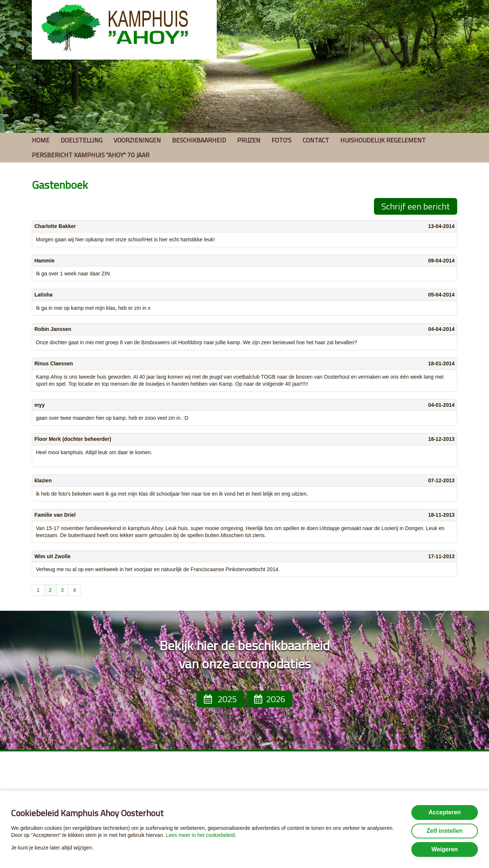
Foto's (281, 140)
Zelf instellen (445, 831)
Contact (316, 140)
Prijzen (249, 140)
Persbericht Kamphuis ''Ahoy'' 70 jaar (91, 155)
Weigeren (445, 849)
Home (41, 140)
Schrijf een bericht (416, 206)
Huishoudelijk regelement (383, 140)
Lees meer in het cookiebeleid (200, 835)
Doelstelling (82, 140)
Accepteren (444, 812)
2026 (270, 699)
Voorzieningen (137, 140)
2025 (220, 699)
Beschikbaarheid (199, 140)
